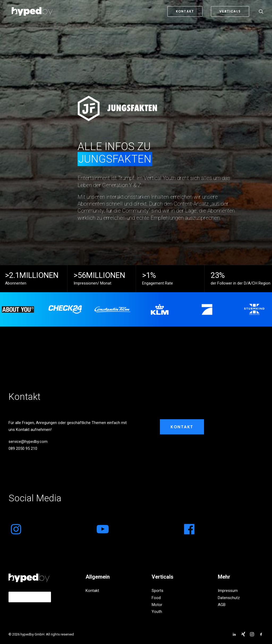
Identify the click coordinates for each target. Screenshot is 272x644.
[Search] (261, 11)
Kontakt (182, 427)
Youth (157, 612)
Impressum (228, 591)
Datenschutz (229, 598)
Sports (158, 591)
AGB (222, 605)
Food (156, 598)
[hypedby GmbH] (29, 11)
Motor (157, 605)
